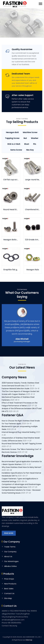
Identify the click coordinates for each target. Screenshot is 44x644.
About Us (8, 556)
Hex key (30, 150)
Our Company (10, 552)
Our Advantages (11, 561)
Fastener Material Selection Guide (16, 389)
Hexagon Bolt (12, 132)
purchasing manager (22, 341)
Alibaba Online (10, 566)
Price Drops (9, 579)
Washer (35, 138)
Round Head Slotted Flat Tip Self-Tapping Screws (22, 444)
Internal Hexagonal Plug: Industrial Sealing (19, 432)
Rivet (27, 144)
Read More (9, 533)
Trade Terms (10, 547)
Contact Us (9, 593)
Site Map (8, 598)
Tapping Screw (12, 138)
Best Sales (9, 589)
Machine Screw (30, 132)
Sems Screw (16, 150)
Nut (25, 138)
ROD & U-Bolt (14, 144)
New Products (10, 584)
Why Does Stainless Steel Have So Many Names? (22, 467)
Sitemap (29, 640)
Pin (35, 144)
